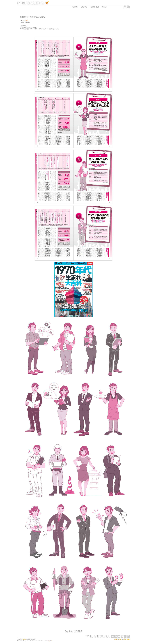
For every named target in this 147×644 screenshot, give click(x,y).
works (120, 639)
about (116, 639)
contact (124, 639)
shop (129, 639)
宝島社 (26, 20)
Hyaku (24, 639)
